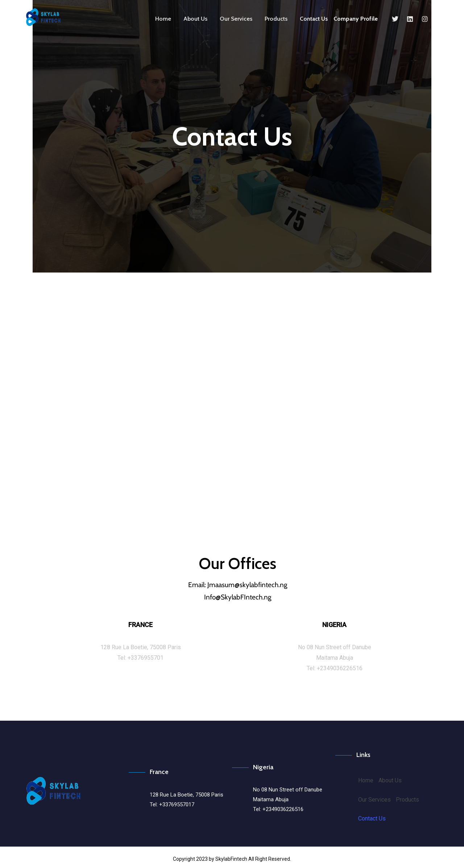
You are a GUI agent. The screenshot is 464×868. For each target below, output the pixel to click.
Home (163, 19)
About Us (195, 19)
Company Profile (356, 19)
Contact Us (314, 19)
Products (276, 19)
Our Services (236, 19)
